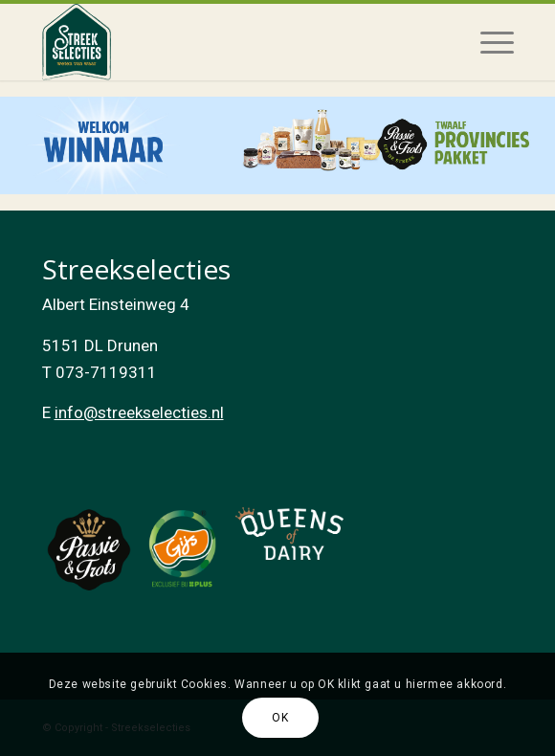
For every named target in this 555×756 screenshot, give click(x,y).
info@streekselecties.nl (139, 412)
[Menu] (488, 42)
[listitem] (277, 146)
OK (280, 718)
